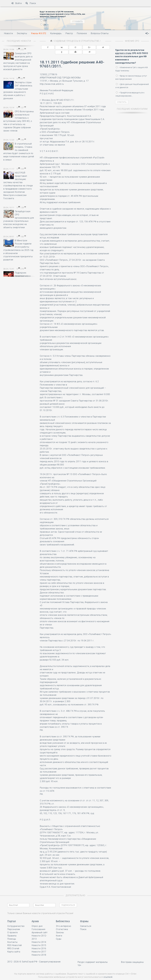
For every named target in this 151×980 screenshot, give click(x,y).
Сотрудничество (16, 921)
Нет (44, 21)
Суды (59, 933)
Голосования (38, 924)
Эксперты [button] (22, 33)
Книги (59, 930)
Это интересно (64, 921)
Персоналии (14, 924)
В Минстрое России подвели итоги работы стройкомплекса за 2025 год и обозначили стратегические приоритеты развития (18, 250)
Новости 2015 (39, 940)
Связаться (86, 921)
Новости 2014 (39, 937)
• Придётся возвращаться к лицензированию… (130, 94)
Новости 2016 (39, 943)
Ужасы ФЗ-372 (39, 33)
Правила (12, 930)
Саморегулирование (50, 956)
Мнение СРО (132, 41)
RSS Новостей (15, 940)
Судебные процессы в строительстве (77, 41)
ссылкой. (108, 972)
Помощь (12, 933)
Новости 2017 (39, 946)
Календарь (56, 33)
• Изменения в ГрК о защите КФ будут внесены (132, 69)
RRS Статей (13, 943)
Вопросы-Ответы (100, 33)
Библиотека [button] (63, 916)
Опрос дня (37, 921)
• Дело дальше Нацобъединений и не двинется (132, 86)
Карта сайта (14, 946)
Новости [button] (8, 33)
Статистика (62, 924)
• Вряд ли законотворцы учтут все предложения (131, 77)
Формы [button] (84, 916)
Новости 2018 (39, 949)
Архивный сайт (40, 927)
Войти (16, 3)
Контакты (12, 937)
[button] (147, 33)
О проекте (12, 927)
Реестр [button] (69, 33)
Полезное (82, 33)
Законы (60, 927)
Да (43, 25)
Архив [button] (35, 916)
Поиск (31, 3)
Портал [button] (12, 916)
